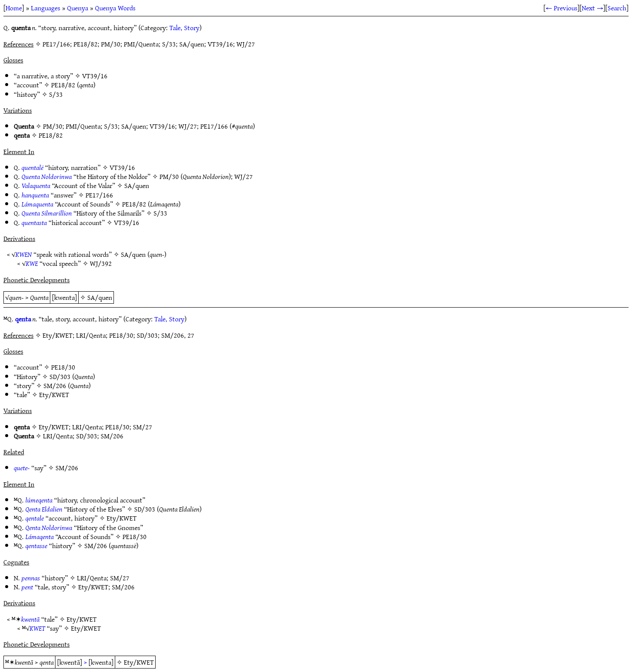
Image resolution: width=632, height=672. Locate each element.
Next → (592, 8)
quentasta (34, 222)
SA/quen (134, 126)
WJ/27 (188, 126)
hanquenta (35, 195)
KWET (37, 628)
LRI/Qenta (87, 427)
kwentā (30, 619)
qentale (35, 518)
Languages (46, 8)
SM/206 (55, 385)
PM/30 (53, 126)
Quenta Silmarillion (47, 213)
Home (14, 8)
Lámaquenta (37, 204)
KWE (32, 263)
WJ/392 (101, 263)
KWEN (24, 254)
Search (617, 8)
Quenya (78, 8)
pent (27, 587)
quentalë (32, 167)
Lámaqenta (40, 536)
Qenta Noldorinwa (49, 527)
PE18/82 (63, 85)
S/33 (56, 94)
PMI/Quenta (83, 126)
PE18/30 (63, 367)
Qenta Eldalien (44, 509)
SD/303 (60, 376)
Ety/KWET (54, 395)
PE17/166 (214, 126)
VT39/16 (95, 76)
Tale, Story (184, 28)
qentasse (36, 546)
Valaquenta (36, 185)
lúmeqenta (39, 500)
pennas (31, 578)
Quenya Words (115, 8)
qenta (23, 319)
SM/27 (143, 427)
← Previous (561, 8)
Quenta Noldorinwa (47, 176)
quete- (22, 468)
